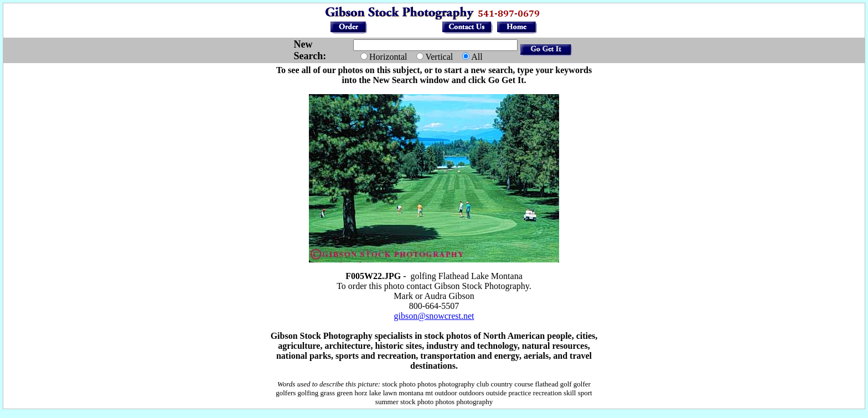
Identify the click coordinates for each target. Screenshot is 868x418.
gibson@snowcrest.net (434, 316)
